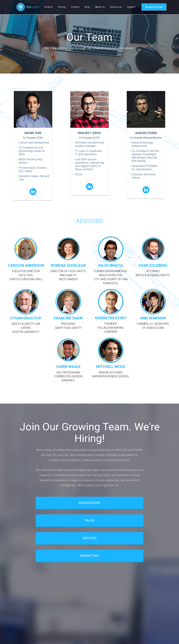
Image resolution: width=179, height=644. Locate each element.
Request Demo (154, 7)
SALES (89, 520)
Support (131, 7)
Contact (75, 7)
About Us (100, 7)
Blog (87, 7)
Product (49, 7)
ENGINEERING (89, 503)
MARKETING (89, 556)
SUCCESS (89, 538)
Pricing (62, 7)
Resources (116, 7)
